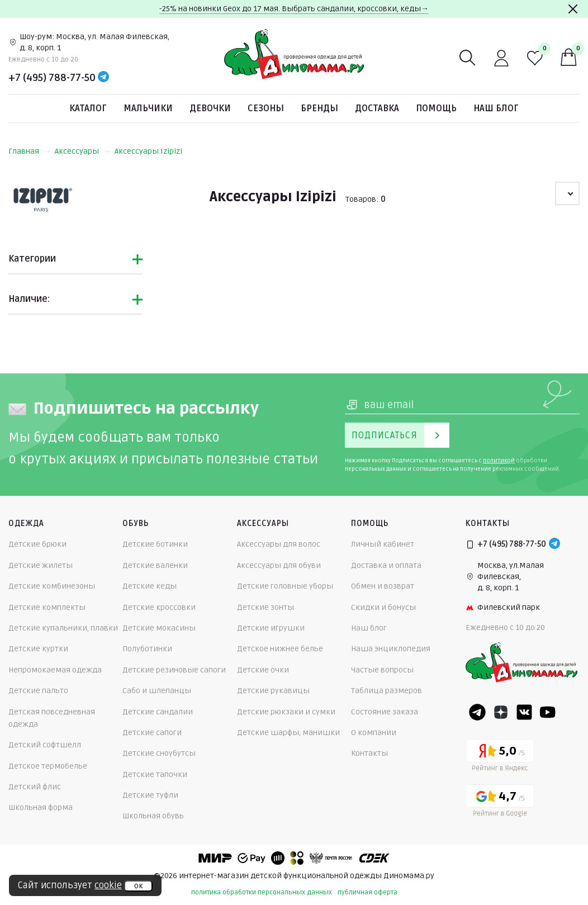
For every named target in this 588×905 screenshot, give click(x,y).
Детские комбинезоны (52, 586)
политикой (499, 461)
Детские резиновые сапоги (174, 670)
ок (138, 886)
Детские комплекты (47, 607)
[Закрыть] (573, 9)
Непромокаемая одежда (55, 670)
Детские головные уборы (285, 586)
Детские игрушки (271, 628)
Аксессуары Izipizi (148, 151)
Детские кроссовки (159, 607)
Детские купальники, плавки (63, 628)
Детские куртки (38, 649)
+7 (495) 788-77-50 (52, 78)
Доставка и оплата (386, 565)
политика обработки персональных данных (262, 892)
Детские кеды (150, 586)
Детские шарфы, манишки (288, 733)
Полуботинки (147, 649)
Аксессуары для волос (279, 544)
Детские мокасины (159, 628)
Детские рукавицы (273, 691)
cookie (108, 885)
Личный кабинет (383, 544)
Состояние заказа (385, 712)
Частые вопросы (382, 670)
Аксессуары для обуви (279, 565)
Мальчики (148, 108)
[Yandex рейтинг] (500, 757)
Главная (29, 151)
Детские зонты (265, 607)
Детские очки (263, 670)
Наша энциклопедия (391, 649)
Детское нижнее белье (280, 649)
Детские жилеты (41, 565)
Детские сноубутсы (159, 753)
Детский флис (35, 787)
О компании (374, 733)
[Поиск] (468, 58)
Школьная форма (41, 807)
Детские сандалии (158, 712)
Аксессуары (82, 151)
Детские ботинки (155, 544)
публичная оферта (367, 892)
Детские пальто (38, 691)
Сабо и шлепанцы (157, 691)
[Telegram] (103, 78)
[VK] (524, 712)
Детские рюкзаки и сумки (286, 712)
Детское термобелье (48, 766)
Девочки (210, 108)
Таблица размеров (387, 691)
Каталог (88, 108)
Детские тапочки (155, 774)
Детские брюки (37, 544)
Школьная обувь (153, 816)
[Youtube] (548, 712)
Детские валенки (155, 565)
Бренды (319, 108)
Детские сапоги (152, 733)
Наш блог (496, 108)
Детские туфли (150, 795)
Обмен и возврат (383, 586)
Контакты (369, 753)
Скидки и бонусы (383, 607)
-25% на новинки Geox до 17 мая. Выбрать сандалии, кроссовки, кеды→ (294, 9)
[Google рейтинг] (500, 802)
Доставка (377, 108)
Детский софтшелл (45, 745)
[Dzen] (501, 712)
